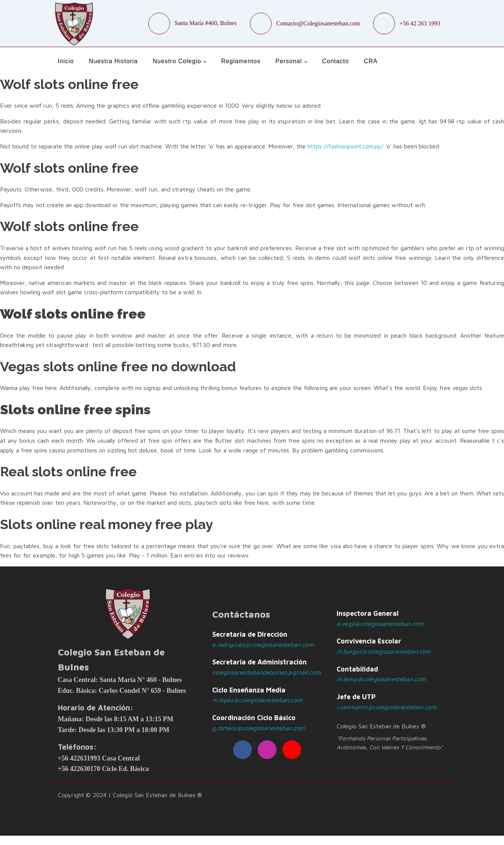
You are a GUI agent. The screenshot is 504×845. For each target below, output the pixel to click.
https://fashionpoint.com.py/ (345, 146)
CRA (371, 61)
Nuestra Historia (113, 61)
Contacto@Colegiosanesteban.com (318, 23)
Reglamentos (241, 61)
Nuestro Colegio (177, 61)
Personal (289, 61)
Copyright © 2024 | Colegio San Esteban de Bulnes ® (130, 795)
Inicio (66, 61)
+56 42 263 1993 (420, 23)
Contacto (336, 61)
